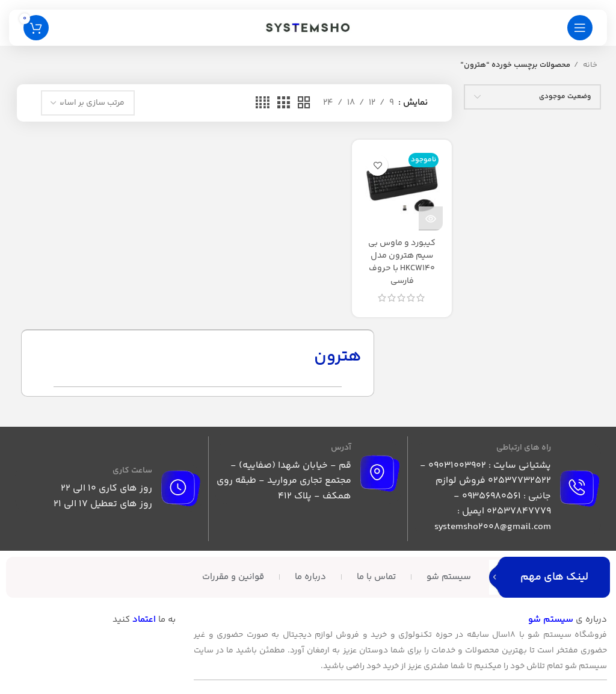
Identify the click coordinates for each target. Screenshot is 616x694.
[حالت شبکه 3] (283, 103)
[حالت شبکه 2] (304, 103)
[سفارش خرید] (88, 103)
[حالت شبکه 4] (263, 103)
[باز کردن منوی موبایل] (580, 28)
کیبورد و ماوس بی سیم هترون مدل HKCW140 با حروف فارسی (402, 262)
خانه (589, 65)
